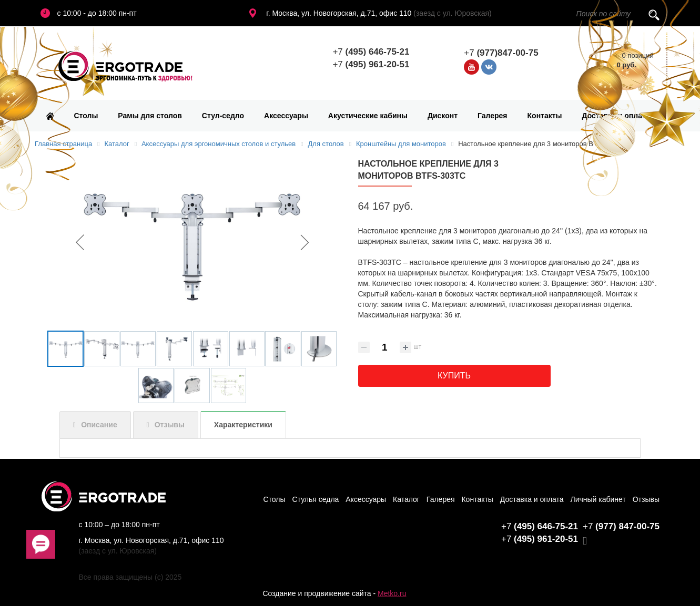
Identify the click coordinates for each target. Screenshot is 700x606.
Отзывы (170, 425)
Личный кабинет (598, 499)
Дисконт (443, 116)
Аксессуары (286, 116)
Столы (86, 116)
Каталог (406, 499)
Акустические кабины (368, 116)
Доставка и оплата (616, 116)
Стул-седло (223, 116)
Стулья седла (315, 499)
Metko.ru (392, 593)
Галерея (493, 116)
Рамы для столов (150, 116)
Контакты (545, 116)
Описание (99, 425)
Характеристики (243, 425)
